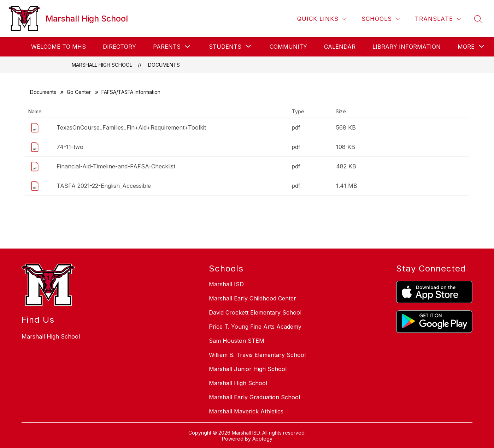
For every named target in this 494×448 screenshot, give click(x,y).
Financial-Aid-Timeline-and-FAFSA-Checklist (116, 166)
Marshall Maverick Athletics (246, 411)
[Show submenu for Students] (225, 47)
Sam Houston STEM (237, 341)
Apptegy (262, 439)
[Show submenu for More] (466, 47)
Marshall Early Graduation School (254, 397)
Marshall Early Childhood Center (252, 298)
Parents (167, 47)
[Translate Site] (438, 19)
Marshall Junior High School (248, 369)
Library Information (407, 47)
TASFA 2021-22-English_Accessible (104, 186)
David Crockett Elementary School (255, 312)
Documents (164, 65)
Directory (119, 47)
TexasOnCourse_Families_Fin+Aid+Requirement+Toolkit (131, 127)
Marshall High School (102, 65)
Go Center (79, 92)
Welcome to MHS (58, 47)
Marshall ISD (226, 284)
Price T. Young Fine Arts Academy (255, 327)
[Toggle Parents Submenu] (188, 47)
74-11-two (70, 147)
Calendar (340, 47)
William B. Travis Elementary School (257, 355)
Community (288, 47)
